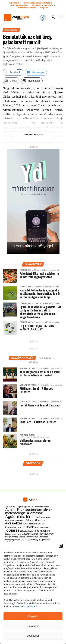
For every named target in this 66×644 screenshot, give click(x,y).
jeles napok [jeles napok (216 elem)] (40, 531)
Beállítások (33, 636)
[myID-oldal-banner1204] (33, 253)
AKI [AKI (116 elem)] (39, 517)
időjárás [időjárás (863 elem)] (12, 530)
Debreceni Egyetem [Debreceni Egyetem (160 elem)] (35, 520)
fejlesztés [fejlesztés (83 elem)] (41, 524)
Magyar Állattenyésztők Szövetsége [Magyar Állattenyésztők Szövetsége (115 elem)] (33, 537)
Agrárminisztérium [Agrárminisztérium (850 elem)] (21, 517)
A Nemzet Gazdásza (27, 8)
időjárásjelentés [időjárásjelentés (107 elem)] (27, 531)
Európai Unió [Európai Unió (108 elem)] (32, 524)
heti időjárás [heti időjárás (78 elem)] (45, 527)
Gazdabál (36, 5)
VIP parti (44, 8)
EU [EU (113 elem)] (25, 524)
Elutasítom (33, 626)
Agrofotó (48, 5)
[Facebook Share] (13, 72)
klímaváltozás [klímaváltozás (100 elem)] (11, 534)
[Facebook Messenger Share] (36, 72)
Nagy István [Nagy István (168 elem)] (45, 539)
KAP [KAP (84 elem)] (49, 531)
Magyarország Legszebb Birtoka (37, 3)
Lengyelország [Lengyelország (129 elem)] (12, 537)
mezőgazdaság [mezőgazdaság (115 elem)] (32, 540)
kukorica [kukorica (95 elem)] (20, 534)
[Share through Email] (11, 81)
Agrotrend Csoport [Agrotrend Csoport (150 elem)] (14, 507)
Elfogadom (33, 616)
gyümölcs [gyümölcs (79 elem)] (38, 527)
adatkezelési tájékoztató (25, 606)
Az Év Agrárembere (19, 5)
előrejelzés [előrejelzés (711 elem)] (14, 523)
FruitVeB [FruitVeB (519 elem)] (28, 527)
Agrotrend (14, 3)
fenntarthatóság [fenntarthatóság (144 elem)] (13, 527)
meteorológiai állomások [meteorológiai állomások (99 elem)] (15, 540)
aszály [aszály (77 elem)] (43, 517)
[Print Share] (32, 81)
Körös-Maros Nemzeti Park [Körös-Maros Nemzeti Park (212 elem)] (39, 534)
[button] (61, 546)
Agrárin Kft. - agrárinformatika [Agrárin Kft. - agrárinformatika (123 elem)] (36, 507)
